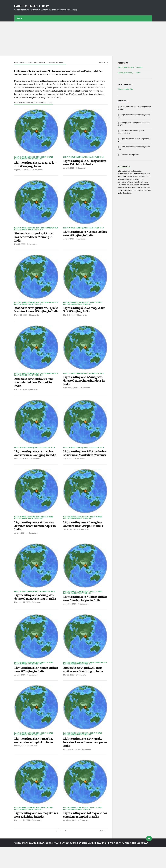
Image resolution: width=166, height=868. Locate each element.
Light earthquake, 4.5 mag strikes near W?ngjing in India (35, 688)
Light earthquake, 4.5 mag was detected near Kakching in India (36, 613)
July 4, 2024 (68, 471)
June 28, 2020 (20, 694)
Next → (103, 851)
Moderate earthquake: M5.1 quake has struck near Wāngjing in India (33, 314)
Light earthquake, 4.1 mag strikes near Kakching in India (84, 163)
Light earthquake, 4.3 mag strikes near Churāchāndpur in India (84, 614)
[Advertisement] (83, 39)
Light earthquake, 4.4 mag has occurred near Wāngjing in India (36, 463)
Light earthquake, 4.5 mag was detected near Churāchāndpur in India (85, 388)
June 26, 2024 (20, 547)
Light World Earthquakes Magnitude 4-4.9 (34, 158)
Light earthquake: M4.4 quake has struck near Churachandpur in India (85, 762)
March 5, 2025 (69, 318)
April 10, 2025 (69, 240)
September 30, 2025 (23, 170)
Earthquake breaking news (27, 157)
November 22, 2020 (22, 620)
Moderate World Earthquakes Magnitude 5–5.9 (36, 230)
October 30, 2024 (21, 471)
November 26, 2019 (22, 841)
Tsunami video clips (125, 89)
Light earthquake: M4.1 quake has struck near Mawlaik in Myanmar (84, 463)
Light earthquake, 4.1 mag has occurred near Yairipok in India (85, 537)
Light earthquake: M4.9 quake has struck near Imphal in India (85, 835)
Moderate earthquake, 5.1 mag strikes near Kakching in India (84, 688)
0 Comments (38, 170)
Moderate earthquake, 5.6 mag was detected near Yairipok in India (36, 389)
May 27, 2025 (20, 246)
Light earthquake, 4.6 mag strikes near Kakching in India (35, 835)
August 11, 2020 (70, 622)
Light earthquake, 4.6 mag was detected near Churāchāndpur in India (36, 539)
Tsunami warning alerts (130, 155)
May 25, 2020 (69, 694)
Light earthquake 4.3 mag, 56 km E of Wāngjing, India (84, 312)
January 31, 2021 (70, 542)
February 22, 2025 (71, 395)
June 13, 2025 (69, 169)
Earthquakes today (33, 6)
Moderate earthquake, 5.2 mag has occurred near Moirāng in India (36, 238)
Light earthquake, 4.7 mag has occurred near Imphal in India (35, 760)
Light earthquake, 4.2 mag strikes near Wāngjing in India (84, 235)
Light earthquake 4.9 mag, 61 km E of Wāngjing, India (34, 165)
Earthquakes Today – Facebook (130, 67)
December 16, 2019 (71, 769)
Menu (19, 18)
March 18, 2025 (21, 322)
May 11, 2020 (20, 765)
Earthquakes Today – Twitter (129, 73)
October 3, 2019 (70, 841)
